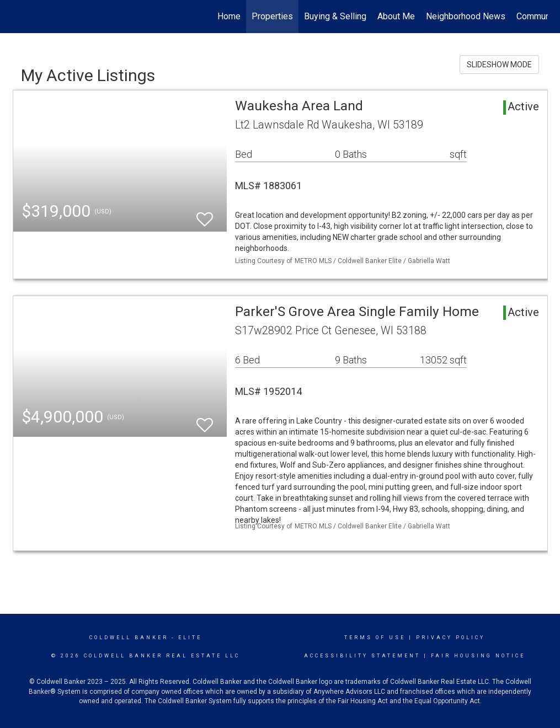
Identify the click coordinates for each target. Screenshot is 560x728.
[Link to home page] (18, 17)
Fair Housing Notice (478, 656)
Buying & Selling (335, 16)
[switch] (205, 214)
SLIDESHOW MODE (499, 65)
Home (229, 16)
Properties (272, 16)
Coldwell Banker (129, 638)
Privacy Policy (450, 638)
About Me (396, 16)
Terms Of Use (375, 638)
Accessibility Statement (362, 656)
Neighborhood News (466, 16)
